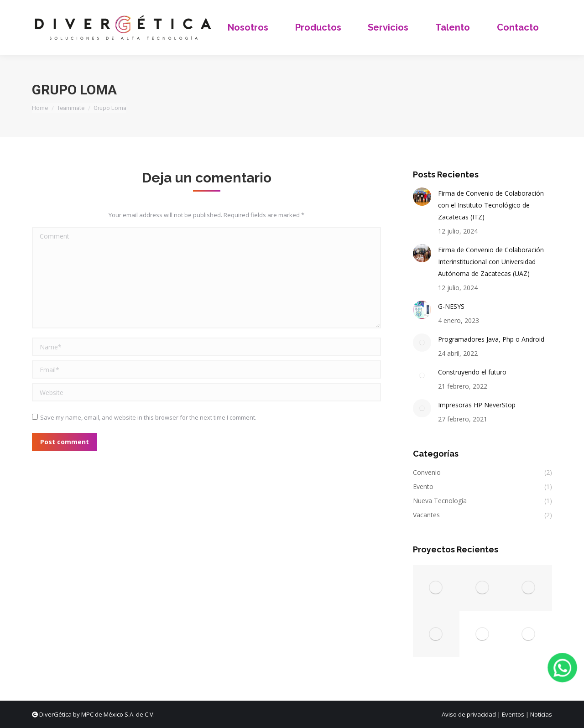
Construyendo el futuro (472, 372)
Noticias (541, 714)
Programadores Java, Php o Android (491, 339)
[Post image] (422, 197)
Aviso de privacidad (469, 714)
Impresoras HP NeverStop (477, 405)
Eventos (513, 714)
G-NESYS (451, 306)
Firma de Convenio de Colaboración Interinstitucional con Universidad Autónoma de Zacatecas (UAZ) (491, 262)
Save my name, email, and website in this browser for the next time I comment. (148, 417)
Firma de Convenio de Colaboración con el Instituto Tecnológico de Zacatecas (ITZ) (491, 205)
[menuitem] (248, 27)
